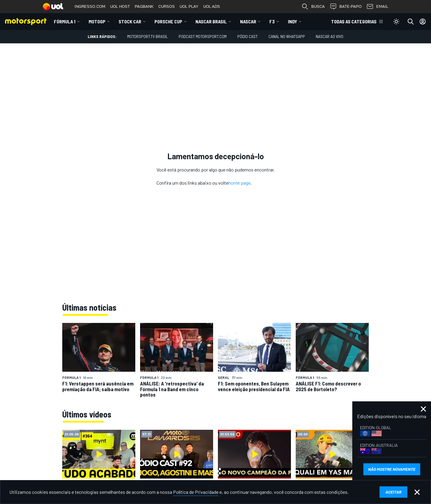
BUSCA (313, 7)
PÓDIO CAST (248, 36)
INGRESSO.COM (90, 6)
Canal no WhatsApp (287, 36)
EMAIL (377, 7)
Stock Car (130, 21)
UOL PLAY (189, 6)
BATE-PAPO (346, 7)
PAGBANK (144, 6)
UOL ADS (212, 6)
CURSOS (167, 6)
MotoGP (97, 21)
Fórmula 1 (65, 21)
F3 (272, 21)
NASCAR (248, 21)
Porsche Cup (168, 21)
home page (239, 183)
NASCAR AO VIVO (330, 36)
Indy (293, 21)
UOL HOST (120, 6)
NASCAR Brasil (211, 21)
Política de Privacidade (196, 492)
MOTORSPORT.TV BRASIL (148, 36)
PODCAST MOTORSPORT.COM (203, 36)
